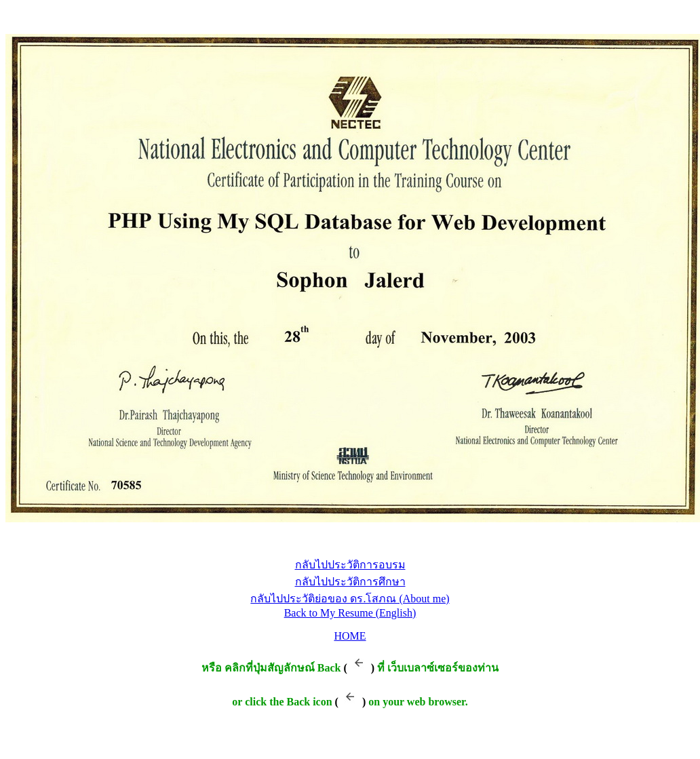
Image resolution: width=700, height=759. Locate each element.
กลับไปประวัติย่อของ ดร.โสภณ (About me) (350, 599)
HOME (350, 636)
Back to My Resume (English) (350, 613)
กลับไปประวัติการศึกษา (350, 582)
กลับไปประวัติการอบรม (350, 565)
